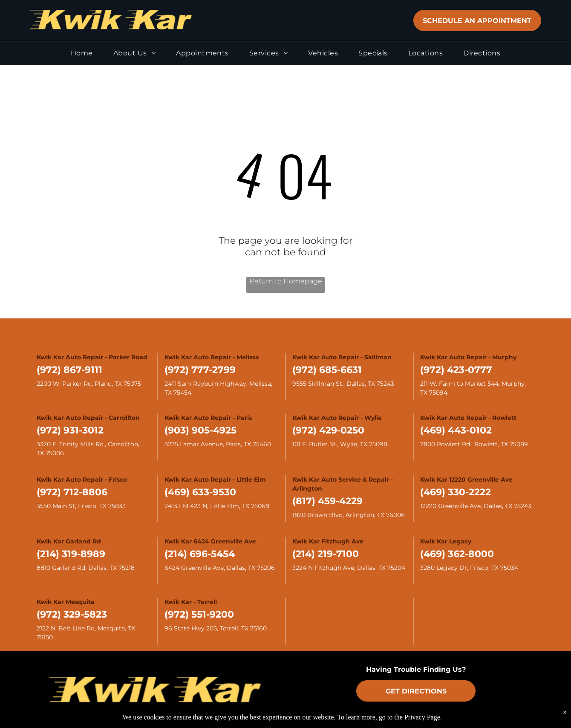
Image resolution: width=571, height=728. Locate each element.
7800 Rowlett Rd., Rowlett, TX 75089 (474, 444)
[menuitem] (82, 56)
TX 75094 (434, 393)
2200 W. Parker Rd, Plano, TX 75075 (89, 384)
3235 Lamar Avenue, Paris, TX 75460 (218, 444)
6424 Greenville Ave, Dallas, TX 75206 (220, 568)
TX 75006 (50, 453)
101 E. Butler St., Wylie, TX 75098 (340, 444)
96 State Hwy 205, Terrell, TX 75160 (216, 628)
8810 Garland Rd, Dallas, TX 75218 (86, 568)
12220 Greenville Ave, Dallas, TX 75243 (476, 506)
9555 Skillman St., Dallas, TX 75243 (343, 384)
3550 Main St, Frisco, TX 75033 (81, 506)
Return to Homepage (286, 281)
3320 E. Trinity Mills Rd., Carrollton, (89, 444)
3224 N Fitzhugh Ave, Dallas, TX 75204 (349, 568)
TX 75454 (178, 393)
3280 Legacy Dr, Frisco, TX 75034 (469, 568)
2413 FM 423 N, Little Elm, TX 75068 (217, 506)
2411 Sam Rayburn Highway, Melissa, (219, 384)
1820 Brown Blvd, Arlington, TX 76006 (349, 515)
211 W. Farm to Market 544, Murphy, (474, 384)
